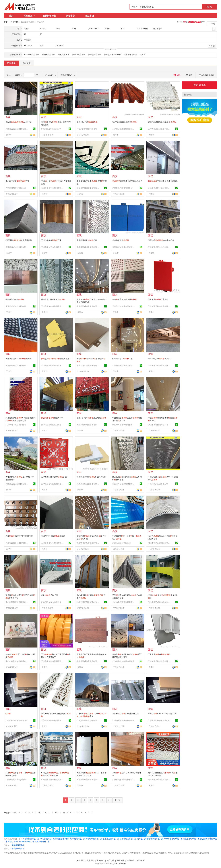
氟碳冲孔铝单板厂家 (111, 839)
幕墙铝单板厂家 (14, 841)
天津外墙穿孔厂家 (87, 240)
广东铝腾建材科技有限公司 (123, 661)
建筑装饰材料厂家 (42, 841)
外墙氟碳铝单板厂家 (31, 839)
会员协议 (131, 860)
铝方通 (143, 54)
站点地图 (110, 860)
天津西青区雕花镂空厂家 (54, 477)
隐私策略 (121, 860)
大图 (177, 75)
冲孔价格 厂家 (50, 595)
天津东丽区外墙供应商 (53, 536)
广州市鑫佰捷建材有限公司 (17, 720)
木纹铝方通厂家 (79, 839)
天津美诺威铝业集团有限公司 (17, 129)
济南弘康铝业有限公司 (122, 543)
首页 (11, 16)
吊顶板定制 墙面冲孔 (125, 299)
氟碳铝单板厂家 (28, 841)
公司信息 (26, 63)
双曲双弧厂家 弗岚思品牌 (125, 713)
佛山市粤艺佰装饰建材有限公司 (88, 365)
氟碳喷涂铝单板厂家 (155, 839)
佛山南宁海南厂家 (17, 181)
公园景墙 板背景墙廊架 (19, 240)
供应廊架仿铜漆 (15, 299)
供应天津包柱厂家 (122, 358)
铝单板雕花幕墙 (130, 54)
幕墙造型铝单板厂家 (63, 839)
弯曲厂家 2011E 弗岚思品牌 (162, 713)
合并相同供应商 (206, 75)
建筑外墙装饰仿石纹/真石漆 (162, 122)
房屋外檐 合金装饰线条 (161, 240)
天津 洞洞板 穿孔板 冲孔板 (19, 536)
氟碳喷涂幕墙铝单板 (112, 54)
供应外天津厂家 (18, 122)
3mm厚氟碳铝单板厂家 (173, 839)
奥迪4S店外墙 (87, 122)
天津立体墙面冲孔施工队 (18, 358)
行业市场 (89, 16)
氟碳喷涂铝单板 (95, 54)
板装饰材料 (52, 418)
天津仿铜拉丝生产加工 (160, 358)
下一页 (117, 800)
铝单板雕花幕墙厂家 (128, 839)
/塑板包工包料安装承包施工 (127, 181)
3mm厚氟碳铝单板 (32, 54)
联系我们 (90, 860)
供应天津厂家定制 (158, 299)
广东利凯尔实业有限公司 (51, 129)
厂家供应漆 (159, 654)
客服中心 (100, 860)
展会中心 (70, 16)
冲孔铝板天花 (64, 54)
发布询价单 (200, 85)
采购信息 (29, 16)
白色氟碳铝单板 (49, 54)
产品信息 (11, 63)
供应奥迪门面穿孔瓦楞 (53, 299)
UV (78, 813)
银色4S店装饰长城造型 (125, 122)
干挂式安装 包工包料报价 (163, 181)
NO (57, 813)
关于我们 (80, 860)
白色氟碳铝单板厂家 (191, 839)
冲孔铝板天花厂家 (47, 839)
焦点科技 (114, 863)
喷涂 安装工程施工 (56, 358)
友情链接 (141, 860)
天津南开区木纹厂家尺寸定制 (91, 477)
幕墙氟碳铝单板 (18, 845)
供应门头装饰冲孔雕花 (91, 418)
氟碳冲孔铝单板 (79, 54)
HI (39, 813)
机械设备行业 (49, 16)
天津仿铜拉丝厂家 (51, 240)
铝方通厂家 (142, 839)
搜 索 (209, 7)
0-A (15, 813)
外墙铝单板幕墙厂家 (94, 839)
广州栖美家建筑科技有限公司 (88, 720)
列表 (189, 75)
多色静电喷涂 (121, 240)
